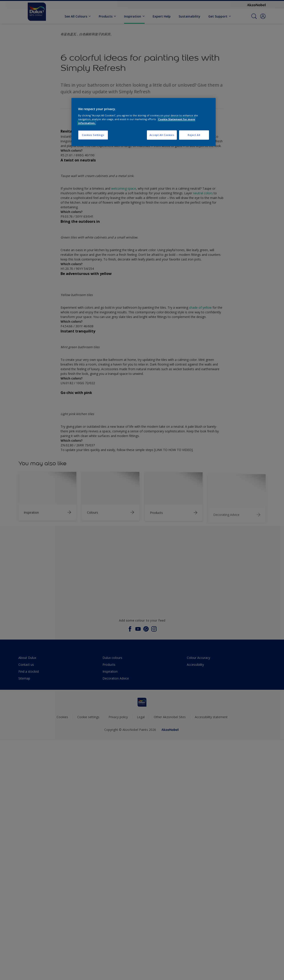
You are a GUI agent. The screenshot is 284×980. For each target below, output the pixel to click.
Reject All (194, 135)
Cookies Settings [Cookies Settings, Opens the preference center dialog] (93, 135)
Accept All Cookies (162, 135)
